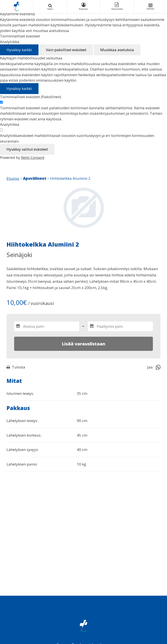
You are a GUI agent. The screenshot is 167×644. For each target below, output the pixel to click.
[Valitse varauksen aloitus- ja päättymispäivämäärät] (47, 326)
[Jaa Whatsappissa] (158, 367)
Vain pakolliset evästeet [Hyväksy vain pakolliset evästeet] (66, 50)
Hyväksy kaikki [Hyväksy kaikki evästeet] (19, 50)
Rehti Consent (33, 157)
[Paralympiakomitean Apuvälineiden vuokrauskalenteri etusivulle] (17, 7)
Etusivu (13, 178)
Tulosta (16, 367)
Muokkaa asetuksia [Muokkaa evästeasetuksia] (117, 50)
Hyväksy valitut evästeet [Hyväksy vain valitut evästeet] (27, 149)
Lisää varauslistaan (83, 344)
